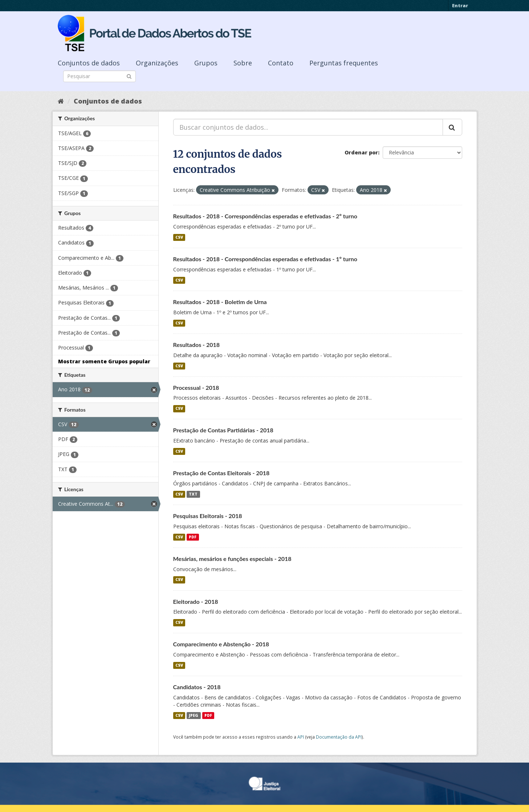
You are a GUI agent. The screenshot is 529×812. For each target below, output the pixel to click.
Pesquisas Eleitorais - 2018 (208, 516)
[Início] (61, 101)
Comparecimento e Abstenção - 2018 (221, 644)
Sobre (243, 63)
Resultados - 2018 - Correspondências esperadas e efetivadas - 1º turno (265, 259)
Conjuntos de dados (89, 63)
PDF (193, 537)
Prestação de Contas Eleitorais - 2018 (221, 473)
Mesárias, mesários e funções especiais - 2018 (232, 559)
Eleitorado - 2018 (196, 601)
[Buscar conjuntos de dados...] (308, 127)
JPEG (194, 715)
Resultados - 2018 (197, 345)
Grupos (206, 63)
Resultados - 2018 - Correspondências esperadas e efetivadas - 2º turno (265, 216)
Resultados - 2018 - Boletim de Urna (220, 302)
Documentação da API (339, 737)
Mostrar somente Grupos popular (104, 361)
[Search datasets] (99, 76)
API (301, 737)
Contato (281, 63)
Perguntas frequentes (344, 63)
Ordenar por (361, 152)
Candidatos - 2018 (197, 687)
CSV (179, 237)
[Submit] (129, 76)
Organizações (157, 63)
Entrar (460, 5)
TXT (193, 494)
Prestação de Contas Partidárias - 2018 (223, 430)
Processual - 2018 (196, 387)
